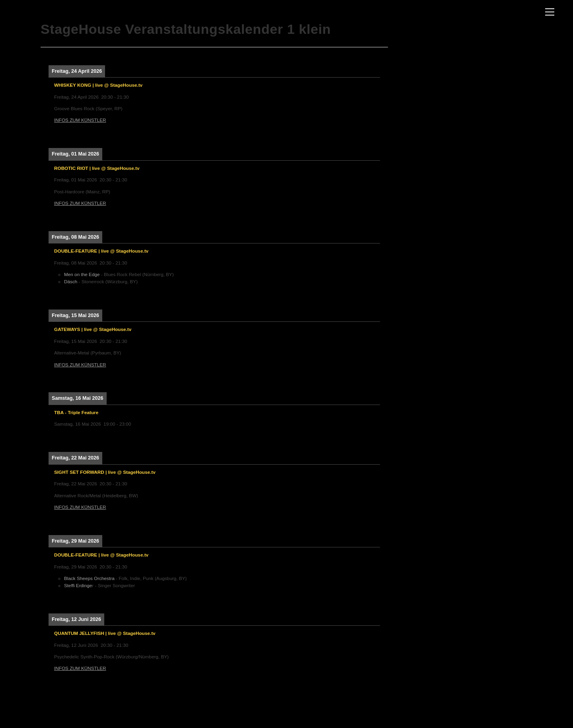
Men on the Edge (82, 274)
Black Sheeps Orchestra (89, 578)
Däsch (71, 281)
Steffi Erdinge (78, 585)
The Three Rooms (38, 15)
